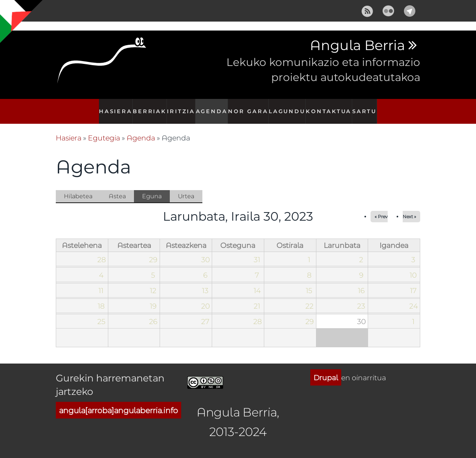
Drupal (326, 369)
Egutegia (104, 129)
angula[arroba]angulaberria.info (118, 402)
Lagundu (289, 107)
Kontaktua (330, 107)
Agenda (213, 107)
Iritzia (180, 107)
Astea (117, 187)
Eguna (156, 188)
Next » (409, 208)
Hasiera (112, 107)
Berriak (147, 107)
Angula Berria (357, 46)
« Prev (381, 208)
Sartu (367, 107)
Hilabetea (78, 187)
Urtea (186, 187)
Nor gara (250, 107)
